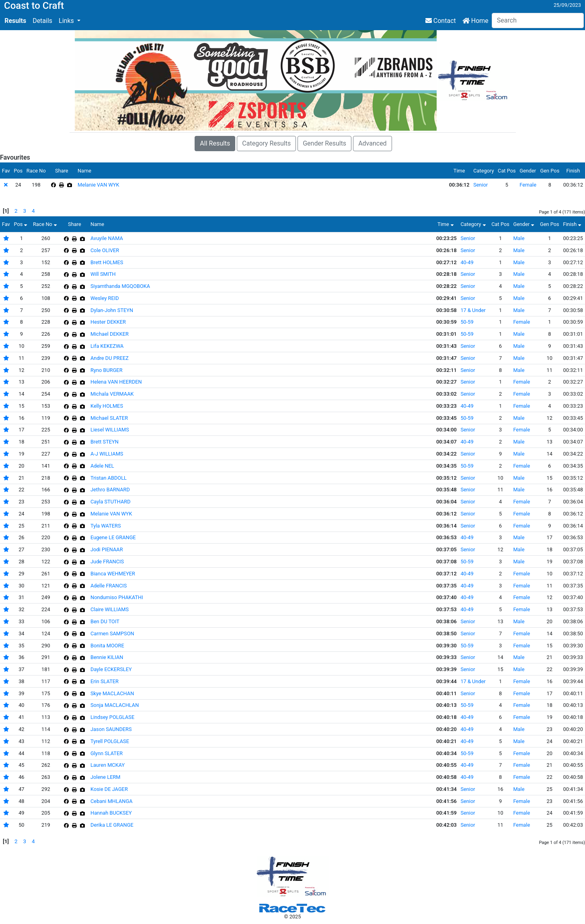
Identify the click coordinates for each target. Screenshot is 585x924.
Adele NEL (102, 466)
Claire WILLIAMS (110, 609)
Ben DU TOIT (105, 621)
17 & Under (473, 310)
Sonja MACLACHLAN (115, 705)
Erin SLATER (105, 681)
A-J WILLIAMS (107, 454)
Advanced (373, 143)
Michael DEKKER (110, 334)
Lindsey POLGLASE (112, 717)
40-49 (467, 262)
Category (474, 224)
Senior (480, 185)
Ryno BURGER (107, 370)
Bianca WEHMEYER (113, 574)
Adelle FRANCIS (109, 586)
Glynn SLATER (107, 753)
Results (15, 21)
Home (475, 21)
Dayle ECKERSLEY (111, 669)
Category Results (266, 143)
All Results (215, 143)
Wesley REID (105, 298)
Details (42, 21)
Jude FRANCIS (107, 562)
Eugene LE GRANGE (113, 537)
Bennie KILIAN (107, 657)
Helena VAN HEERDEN (116, 382)
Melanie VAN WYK (99, 185)
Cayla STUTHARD (111, 502)
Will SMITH (103, 274)
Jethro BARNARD (110, 490)
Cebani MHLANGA (111, 801)
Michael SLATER (109, 418)
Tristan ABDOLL (109, 478)
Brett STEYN (105, 442)
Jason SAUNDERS (111, 729)
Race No (46, 224)
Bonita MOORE (107, 646)
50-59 (467, 322)
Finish (573, 224)
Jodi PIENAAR (107, 549)
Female (528, 185)
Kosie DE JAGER (109, 789)
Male (519, 238)
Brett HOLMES (107, 262)
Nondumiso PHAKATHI (117, 597)
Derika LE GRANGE (112, 825)
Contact (441, 21)
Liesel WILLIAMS (110, 430)
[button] (70, 21)
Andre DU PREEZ (110, 358)
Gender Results (324, 143)
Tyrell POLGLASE (110, 741)
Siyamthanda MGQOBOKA (120, 286)
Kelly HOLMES (107, 406)
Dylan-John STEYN (112, 310)
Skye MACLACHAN (112, 693)
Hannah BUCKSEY (111, 813)
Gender (524, 224)
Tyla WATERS (106, 526)
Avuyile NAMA (107, 238)
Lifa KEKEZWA (107, 346)
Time (446, 224)
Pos (21, 224)
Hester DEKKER (108, 322)
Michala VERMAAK (112, 394)
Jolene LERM (106, 777)
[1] (6, 211)
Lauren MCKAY (108, 765)
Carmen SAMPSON (112, 633)
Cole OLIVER (105, 250)
